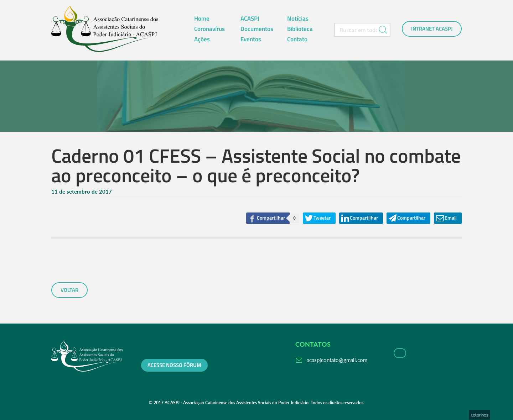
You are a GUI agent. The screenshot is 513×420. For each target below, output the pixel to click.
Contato (297, 39)
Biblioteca (300, 29)
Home (202, 19)
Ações (202, 39)
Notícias (298, 19)
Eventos (251, 39)
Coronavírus (209, 29)
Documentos (257, 29)
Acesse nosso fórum (174, 365)
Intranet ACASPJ (432, 29)
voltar (69, 290)
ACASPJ (250, 19)
